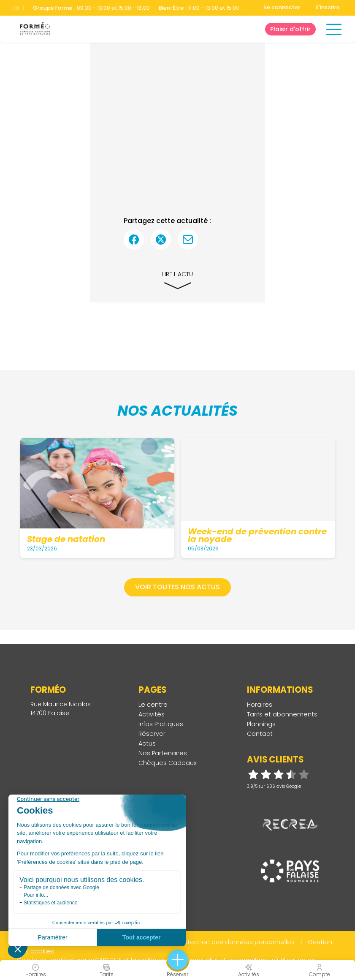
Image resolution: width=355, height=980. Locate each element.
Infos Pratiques (161, 724)
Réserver (152, 734)
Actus (147, 743)
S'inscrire (328, 7)
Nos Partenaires (163, 753)
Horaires (260, 705)
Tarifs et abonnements (282, 714)
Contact (260, 734)
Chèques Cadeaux (168, 763)
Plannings (261, 724)
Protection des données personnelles (236, 942)
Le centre (153, 705)
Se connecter (282, 7)
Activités (152, 714)
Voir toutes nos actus (177, 587)
